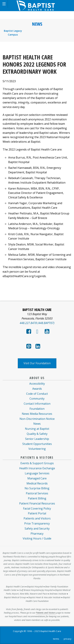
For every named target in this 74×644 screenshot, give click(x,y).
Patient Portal (37, 513)
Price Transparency (37, 523)
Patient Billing (37, 498)
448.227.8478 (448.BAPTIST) (37, 323)
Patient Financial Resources (37, 503)
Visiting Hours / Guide (37, 538)
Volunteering (37, 449)
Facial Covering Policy (37, 508)
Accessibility (37, 384)
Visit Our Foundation (37, 363)
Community (37, 399)
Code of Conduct (37, 394)
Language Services (37, 473)
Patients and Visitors (37, 518)
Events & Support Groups (37, 463)
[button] (4, 4)
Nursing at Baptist (37, 429)
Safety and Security (37, 529)
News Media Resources (37, 414)
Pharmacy (37, 534)
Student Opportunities (37, 444)
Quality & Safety (37, 434)
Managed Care (37, 478)
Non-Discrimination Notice (37, 419)
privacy (68, 639)
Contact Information (37, 404)
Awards (37, 389)
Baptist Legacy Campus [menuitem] (13, 33)
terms (56, 639)
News (37, 24)
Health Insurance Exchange (37, 468)
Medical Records (37, 483)
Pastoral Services (37, 493)
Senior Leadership (37, 439)
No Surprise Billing (37, 488)
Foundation (37, 409)
